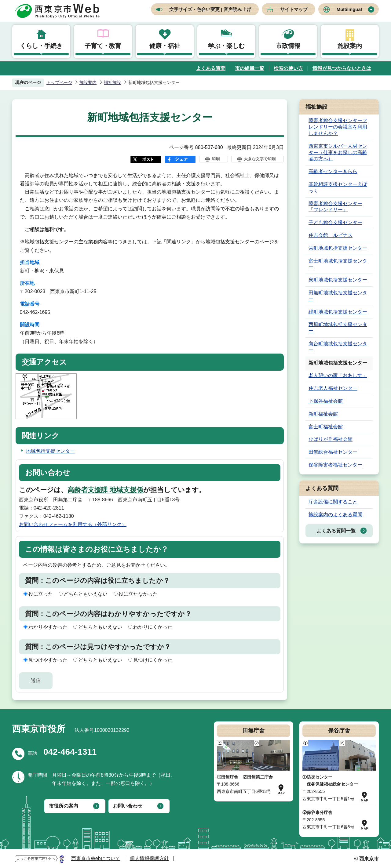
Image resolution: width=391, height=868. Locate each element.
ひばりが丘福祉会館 (331, 439)
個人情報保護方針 (149, 858)
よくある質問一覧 (336, 531)
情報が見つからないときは (342, 68)
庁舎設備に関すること (333, 502)
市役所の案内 (64, 806)
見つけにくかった (153, 660)
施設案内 (350, 46)
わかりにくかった (153, 627)
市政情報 (288, 46)
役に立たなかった (138, 594)
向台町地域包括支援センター (338, 347)
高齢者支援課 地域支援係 (105, 490)
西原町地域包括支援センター (338, 328)
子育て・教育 (103, 46)
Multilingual (349, 9)
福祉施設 (112, 82)
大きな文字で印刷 (260, 159)
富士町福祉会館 (326, 427)
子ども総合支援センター (335, 222)
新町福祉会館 (323, 414)
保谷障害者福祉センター (335, 465)
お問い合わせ (128, 806)
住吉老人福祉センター (333, 388)
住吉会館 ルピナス (331, 235)
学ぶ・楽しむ (226, 46)
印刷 (216, 159)
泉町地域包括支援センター (338, 280)
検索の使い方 (288, 68)
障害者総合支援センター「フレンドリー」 (335, 207)
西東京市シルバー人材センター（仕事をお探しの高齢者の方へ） (338, 153)
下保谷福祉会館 (326, 401)
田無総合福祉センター (333, 452)
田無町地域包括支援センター (338, 296)
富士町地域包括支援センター (338, 264)
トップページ (59, 82)
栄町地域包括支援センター (338, 248)
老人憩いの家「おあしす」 (338, 375)
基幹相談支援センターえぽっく (338, 187)
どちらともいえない (86, 594)
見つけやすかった (48, 660)
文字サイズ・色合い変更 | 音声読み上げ (210, 9)
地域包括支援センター (50, 451)
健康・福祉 (165, 46)
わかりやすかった (48, 627)
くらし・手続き (41, 46)
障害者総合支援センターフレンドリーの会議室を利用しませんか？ (338, 127)
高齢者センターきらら (333, 171)
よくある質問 (211, 68)
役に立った (41, 594)
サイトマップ (294, 9)
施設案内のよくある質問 (335, 515)
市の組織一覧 (250, 68)
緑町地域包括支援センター (338, 312)
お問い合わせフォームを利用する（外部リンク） (73, 524)
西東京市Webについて (96, 858)
